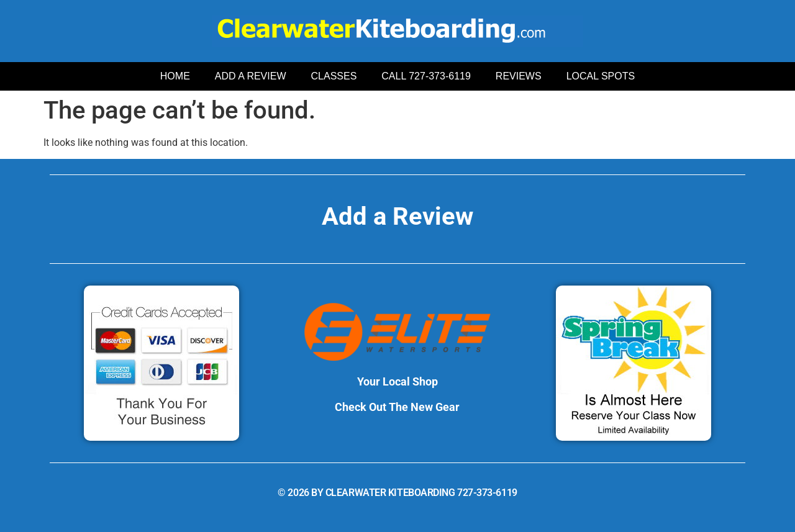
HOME (175, 76)
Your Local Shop (397, 381)
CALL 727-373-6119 (426, 76)
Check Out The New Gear (397, 407)
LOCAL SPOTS (601, 76)
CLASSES (334, 76)
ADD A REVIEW (251, 76)
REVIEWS (519, 76)
